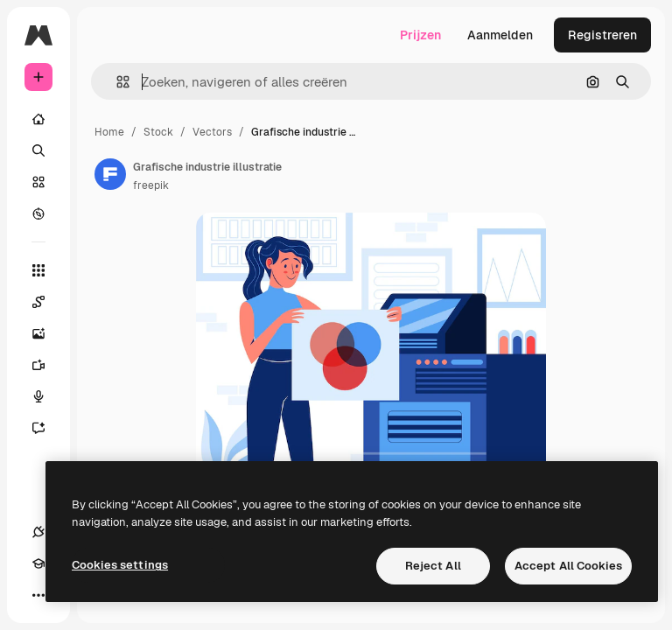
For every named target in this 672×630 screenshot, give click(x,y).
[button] (116, 82)
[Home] (38, 119)
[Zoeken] (38, 150)
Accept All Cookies (568, 566)
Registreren (602, 35)
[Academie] (38, 563)
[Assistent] (47, 428)
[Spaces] (47, 302)
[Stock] (38, 182)
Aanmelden (500, 35)
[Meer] (38, 595)
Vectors (212, 132)
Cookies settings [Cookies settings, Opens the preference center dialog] (120, 565)
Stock (158, 132)
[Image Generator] (47, 333)
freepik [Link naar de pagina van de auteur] (151, 185)
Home (109, 132)
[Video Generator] (47, 365)
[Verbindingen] (38, 532)
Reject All (433, 566)
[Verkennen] (38, 213)
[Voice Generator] (47, 396)
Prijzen (420, 35)
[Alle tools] (38, 270)
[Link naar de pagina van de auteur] (110, 174)
